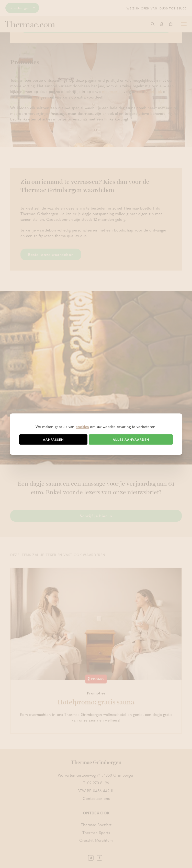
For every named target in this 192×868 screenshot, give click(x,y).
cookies (82, 426)
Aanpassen (53, 439)
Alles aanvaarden (131, 439)
